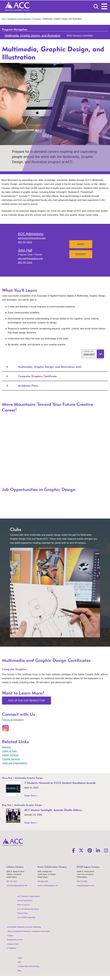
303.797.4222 (25, 242)
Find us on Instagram (13, 720)
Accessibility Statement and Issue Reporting (24, 927)
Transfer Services (11, 759)
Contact (81, 254)
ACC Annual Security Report (28, 909)
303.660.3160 (43, 881)
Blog (19, 971)
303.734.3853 (82, 881)
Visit (19, 962)
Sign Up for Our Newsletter (26, 701)
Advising (6, 747)
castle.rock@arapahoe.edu (48, 886)
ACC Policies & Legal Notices (28, 896)
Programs (37, 19)
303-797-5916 (25, 263)
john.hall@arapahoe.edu (30, 259)
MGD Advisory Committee (80, 36)
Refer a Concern (23, 905)
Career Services (10, 755)
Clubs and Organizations (15, 763)
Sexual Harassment (25, 901)
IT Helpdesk (12, 948)
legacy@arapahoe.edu (85, 886)
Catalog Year (88, 351)
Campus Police (13, 944)
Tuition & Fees (9, 751)
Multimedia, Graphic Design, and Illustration (33, 36)
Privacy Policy (23, 913)
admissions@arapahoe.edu (32, 238)
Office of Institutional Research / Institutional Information (28, 931)
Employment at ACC (15, 940)
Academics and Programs (19, 19)
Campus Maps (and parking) (28, 966)
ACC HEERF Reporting (26, 918)
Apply (81, 244)
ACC (4, 19)
